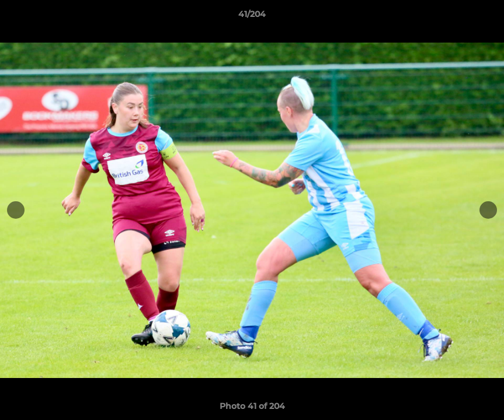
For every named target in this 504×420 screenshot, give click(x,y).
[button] (483, 17)
